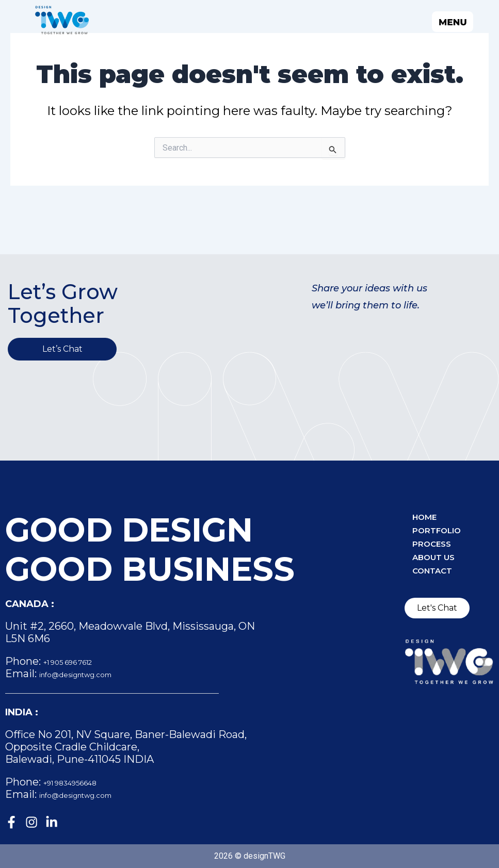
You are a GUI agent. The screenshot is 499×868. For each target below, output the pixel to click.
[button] (324, 21)
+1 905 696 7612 (82, 659)
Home (429, 515)
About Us (441, 563)
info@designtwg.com (94, 671)
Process (438, 547)
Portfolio (445, 531)
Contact (439, 579)
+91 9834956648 (83, 779)
